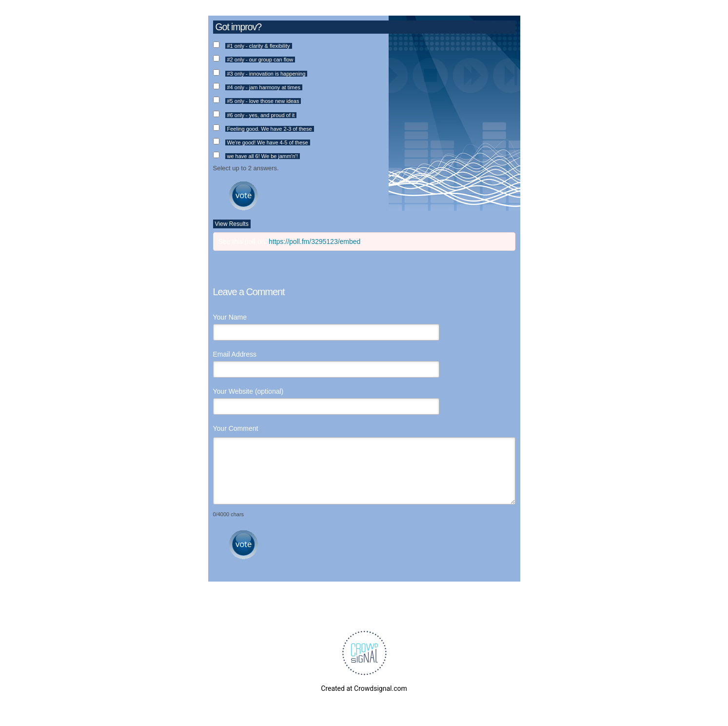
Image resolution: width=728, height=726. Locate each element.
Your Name (230, 317)
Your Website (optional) (248, 391)
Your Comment (236, 428)
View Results (232, 224)
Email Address (235, 354)
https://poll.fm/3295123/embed (315, 242)
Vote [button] (244, 196)
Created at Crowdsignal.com (364, 688)
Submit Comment (244, 545)
